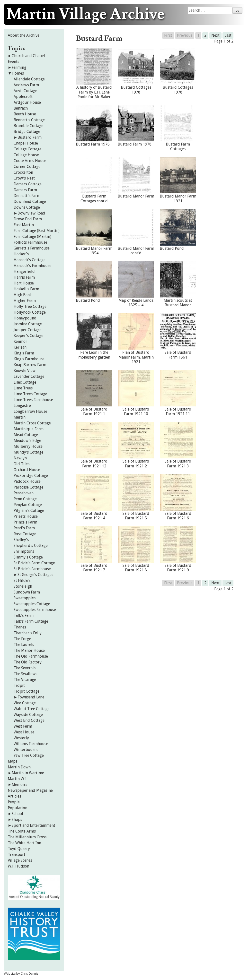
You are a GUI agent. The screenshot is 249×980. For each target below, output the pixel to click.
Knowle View (25, 371)
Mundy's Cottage (28, 452)
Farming (19, 67)
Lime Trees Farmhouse (33, 400)
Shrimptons (24, 551)
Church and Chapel (28, 56)
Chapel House (26, 143)
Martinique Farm (29, 429)
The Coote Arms (22, 831)
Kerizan (20, 347)
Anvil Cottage (25, 91)
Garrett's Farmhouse (32, 248)
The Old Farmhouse (31, 656)
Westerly (21, 738)
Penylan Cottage (28, 505)
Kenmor (20, 341)
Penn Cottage (25, 499)
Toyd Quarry (19, 849)
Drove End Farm (28, 219)
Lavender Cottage (29, 376)
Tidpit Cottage (27, 691)
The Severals (25, 668)
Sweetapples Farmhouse (35, 610)
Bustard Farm (30, 137)
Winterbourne (26, 750)
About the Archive (24, 35)
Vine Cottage (25, 703)
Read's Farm (24, 528)
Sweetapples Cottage (32, 604)
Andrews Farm (26, 85)
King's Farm (24, 353)
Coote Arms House (30, 161)
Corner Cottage (27, 167)
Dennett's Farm (27, 196)
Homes (18, 73)
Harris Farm (24, 277)
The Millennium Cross (27, 837)
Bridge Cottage (27, 132)
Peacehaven (24, 493)
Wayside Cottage (28, 715)
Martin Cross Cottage (32, 423)
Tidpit (19, 685)
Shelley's (21, 540)
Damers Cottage (28, 184)
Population (18, 808)
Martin (20, 417)
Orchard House (27, 470)
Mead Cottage (26, 435)
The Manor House (29, 650)
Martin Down (19, 767)
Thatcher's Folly (28, 633)
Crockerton (23, 172)
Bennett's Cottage (29, 120)
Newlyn (20, 458)
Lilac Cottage (25, 382)
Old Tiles (22, 464)
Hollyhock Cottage (30, 312)
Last (228, 35)
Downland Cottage (30, 202)
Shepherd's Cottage (31, 546)
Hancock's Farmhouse (32, 266)
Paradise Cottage (28, 487)
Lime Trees (23, 388)
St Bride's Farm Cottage (34, 563)
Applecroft (23, 97)
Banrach (21, 108)
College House (26, 155)
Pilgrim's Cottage (29, 511)
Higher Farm (25, 301)
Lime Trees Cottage (30, 394)
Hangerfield (24, 271)
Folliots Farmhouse (30, 242)
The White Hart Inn (24, 843)
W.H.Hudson (18, 866)
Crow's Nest (24, 178)
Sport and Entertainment (33, 825)
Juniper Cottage (27, 330)
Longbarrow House (30, 411)
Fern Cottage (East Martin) (37, 231)
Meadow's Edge (27, 441)
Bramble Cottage (28, 126)
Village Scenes (20, 860)
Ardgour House (27, 102)
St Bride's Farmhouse (32, 569)
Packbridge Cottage (31, 476)
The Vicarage (25, 680)
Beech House (25, 114)
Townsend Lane (31, 697)
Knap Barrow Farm (30, 365)
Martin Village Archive (85, 14)
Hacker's (21, 254)
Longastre (22, 406)
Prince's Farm (25, 522)
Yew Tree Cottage (29, 755)
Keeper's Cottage (28, 336)
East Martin (24, 225)
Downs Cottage (27, 207)
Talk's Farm (24, 615)
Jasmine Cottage (28, 324)
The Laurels (24, 645)
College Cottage (27, 149)
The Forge (22, 639)
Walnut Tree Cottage (32, 709)
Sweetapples (25, 598)
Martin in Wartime (28, 773)
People (14, 802)
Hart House (24, 283)
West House (24, 732)
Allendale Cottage (29, 79)
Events (13, 62)
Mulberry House (28, 446)
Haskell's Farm (26, 289)
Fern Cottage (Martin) (32, 236)
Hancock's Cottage (30, 260)
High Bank (23, 295)
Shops (17, 820)
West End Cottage (29, 720)
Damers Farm (25, 190)
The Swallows (25, 674)
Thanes (20, 627)
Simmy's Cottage (28, 557)
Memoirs (19, 785)
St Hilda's (22, 580)
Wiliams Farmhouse (31, 744)
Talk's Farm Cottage (31, 621)
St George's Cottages (35, 575)
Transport (17, 855)
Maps (13, 761)
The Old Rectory (28, 662)
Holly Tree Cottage (30, 306)
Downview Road (31, 213)
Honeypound (25, 318)
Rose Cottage (25, 534)
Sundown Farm (27, 592)
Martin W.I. (17, 779)
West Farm (23, 726)
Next (215, 35)
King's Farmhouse (29, 359)
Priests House (26, 516)
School (17, 814)
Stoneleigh (23, 586)
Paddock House (27, 481)
